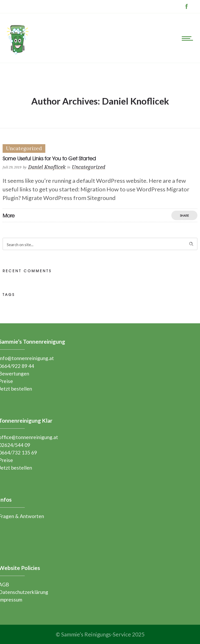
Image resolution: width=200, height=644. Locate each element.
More (9, 215)
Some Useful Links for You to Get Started (49, 158)
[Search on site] (100, 244)
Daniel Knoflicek (47, 168)
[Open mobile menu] (188, 38)
